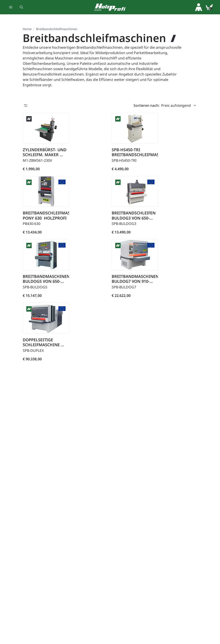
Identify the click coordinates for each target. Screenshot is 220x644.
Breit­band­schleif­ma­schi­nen (57, 29)
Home (27, 29)
